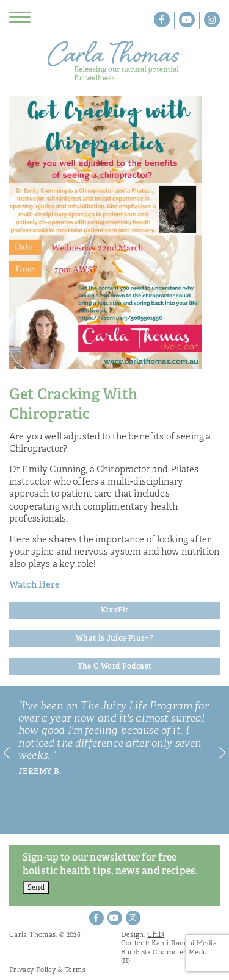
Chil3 (156, 934)
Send (36, 887)
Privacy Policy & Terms (47, 970)
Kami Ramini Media (184, 943)
